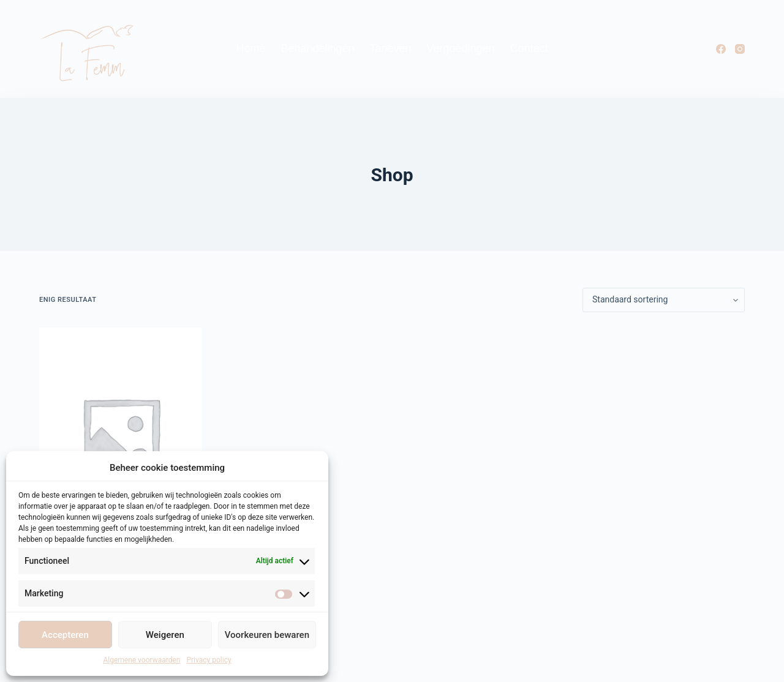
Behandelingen (317, 48)
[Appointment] (121, 436)
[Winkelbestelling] (664, 300)
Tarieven (390, 48)
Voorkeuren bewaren (267, 635)
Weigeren (165, 635)
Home (251, 48)
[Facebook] (721, 49)
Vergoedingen (461, 48)
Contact (529, 48)
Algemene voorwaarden (141, 660)
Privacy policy (209, 660)
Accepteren (65, 635)
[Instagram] (740, 49)
